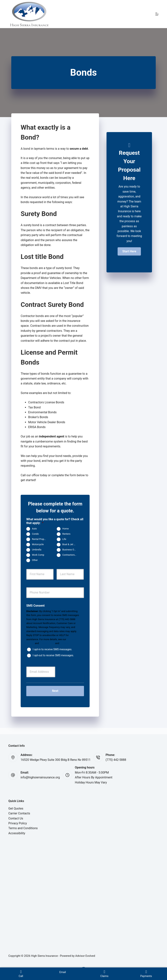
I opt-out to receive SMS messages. (53, 655)
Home (66, 529)
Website (64, 643)
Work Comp (38, 555)
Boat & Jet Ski (70, 545)
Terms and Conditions (23, 828)
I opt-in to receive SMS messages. (52, 649)
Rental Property (40, 539)
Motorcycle (38, 545)
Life (64, 539)
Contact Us (16, 818)
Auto (34, 529)
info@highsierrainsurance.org (40, 777)
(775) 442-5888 (116, 760)
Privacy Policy (47, 643)
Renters (66, 534)
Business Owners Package (71, 550)
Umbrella (37, 550)
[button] (129, 251)
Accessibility (17, 833)
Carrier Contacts (19, 813)
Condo (35, 534)
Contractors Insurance (71, 555)
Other (35, 560)
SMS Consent (35, 606)
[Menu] (157, 14)
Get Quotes (16, 808)
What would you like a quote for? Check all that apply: (55, 521)
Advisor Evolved (85, 956)
